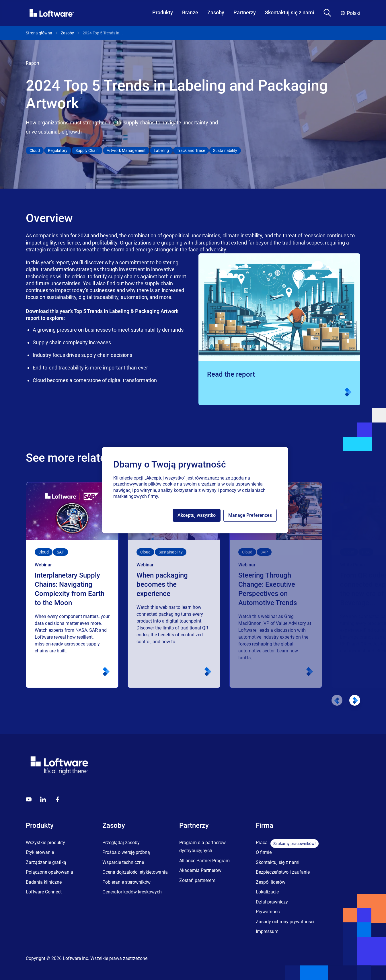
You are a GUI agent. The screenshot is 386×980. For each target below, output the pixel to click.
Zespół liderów (271, 882)
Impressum (267, 931)
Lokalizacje (267, 892)
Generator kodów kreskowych (132, 892)
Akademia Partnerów (200, 870)
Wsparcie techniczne (123, 862)
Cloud (35, 150)
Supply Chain (87, 150)
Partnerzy (245, 12)
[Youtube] (29, 799)
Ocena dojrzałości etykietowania (135, 872)
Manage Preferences (250, 515)
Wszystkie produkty (45, 843)
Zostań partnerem (197, 880)
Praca (262, 843)
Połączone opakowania (49, 872)
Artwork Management (126, 150)
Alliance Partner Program (204, 861)
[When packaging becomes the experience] (174, 585)
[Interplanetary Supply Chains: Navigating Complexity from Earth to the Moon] (72, 585)
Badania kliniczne (44, 882)
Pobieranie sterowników (126, 882)
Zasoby (216, 12)
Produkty (163, 12)
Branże (190, 12)
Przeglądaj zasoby (121, 843)
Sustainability (225, 150)
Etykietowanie (40, 852)
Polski (350, 13)
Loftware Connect (44, 892)
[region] (195, 490)
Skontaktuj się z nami (290, 12)
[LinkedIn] (43, 799)
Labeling (161, 150)
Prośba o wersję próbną (126, 852)
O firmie (264, 852)
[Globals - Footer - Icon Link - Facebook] (57, 799)
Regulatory (58, 150)
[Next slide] (355, 700)
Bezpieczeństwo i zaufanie (283, 872)
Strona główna (39, 33)
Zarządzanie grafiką (46, 862)
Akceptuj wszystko (197, 515)
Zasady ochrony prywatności (285, 922)
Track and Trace (191, 150)
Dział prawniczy (272, 902)
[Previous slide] (337, 700)
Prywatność (268, 912)
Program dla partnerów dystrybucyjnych (202, 847)
